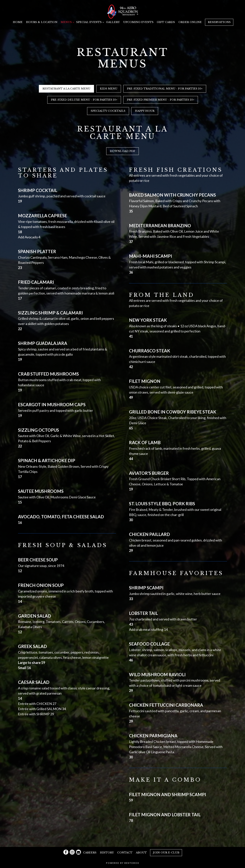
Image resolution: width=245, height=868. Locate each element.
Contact (125, 853)
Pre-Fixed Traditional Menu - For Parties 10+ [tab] (165, 89)
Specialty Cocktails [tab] (108, 111)
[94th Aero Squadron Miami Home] (123, 11)
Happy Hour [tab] (145, 111)
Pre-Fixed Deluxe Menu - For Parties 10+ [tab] (84, 100)
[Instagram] (72, 852)
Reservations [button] (219, 22)
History (107, 853)
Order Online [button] (190, 22)
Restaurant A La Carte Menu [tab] (66, 89)
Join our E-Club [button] (166, 853)
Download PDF (122, 151)
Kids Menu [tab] (109, 89)
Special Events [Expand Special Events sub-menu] (89, 22)
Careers (90, 853)
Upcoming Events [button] (138, 22)
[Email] (78, 852)
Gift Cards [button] (166, 22)
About (141, 853)
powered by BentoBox (123, 863)
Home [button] (18, 22)
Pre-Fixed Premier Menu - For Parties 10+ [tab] (161, 100)
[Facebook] (66, 852)
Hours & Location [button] (42, 22)
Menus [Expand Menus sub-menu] (67, 22)
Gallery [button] (113, 22)
